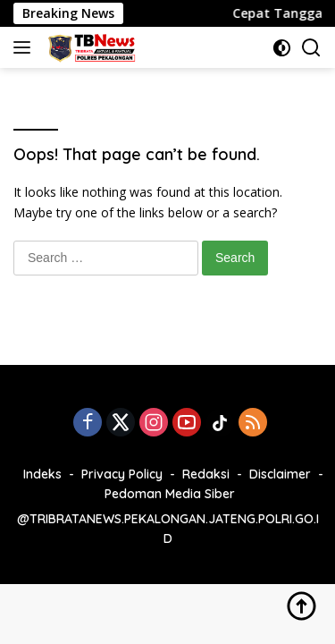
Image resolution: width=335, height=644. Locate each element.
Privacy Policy (122, 474)
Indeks (42, 474)
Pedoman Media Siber (170, 494)
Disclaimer (280, 474)
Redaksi (206, 474)
